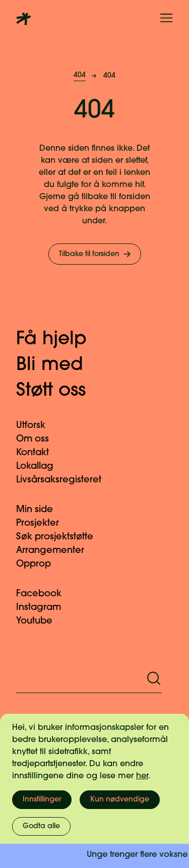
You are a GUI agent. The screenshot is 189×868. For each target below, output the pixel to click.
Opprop (40, 564)
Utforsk (37, 426)
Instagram (45, 608)
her (142, 776)
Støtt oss (61, 391)
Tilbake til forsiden (96, 254)
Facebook (45, 594)
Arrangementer (56, 551)
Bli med (60, 365)
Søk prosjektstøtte (61, 537)
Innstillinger (42, 800)
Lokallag (41, 467)
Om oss (39, 439)
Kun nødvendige (120, 800)
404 (80, 75)
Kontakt (39, 453)
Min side (41, 510)
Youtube (40, 621)
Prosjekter (44, 523)
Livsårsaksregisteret (65, 480)
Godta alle (41, 826)
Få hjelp (62, 340)
